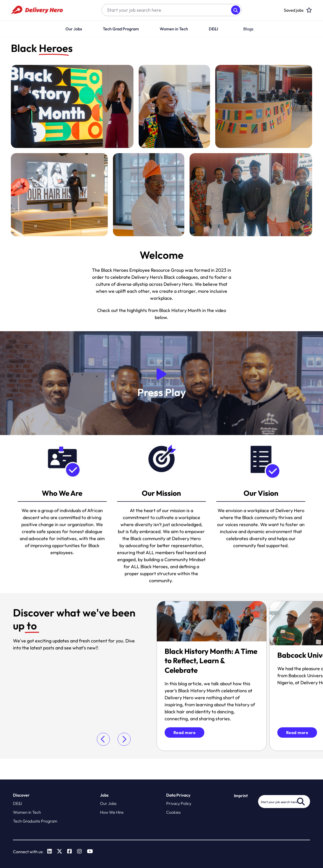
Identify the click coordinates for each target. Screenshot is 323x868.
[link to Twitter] (60, 852)
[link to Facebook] (70, 852)
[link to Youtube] (90, 852)
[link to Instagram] (79, 852)
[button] (220, 29)
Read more (297, 733)
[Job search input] (166, 10)
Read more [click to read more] (185, 733)
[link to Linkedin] (50, 852)
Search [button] (236, 10)
